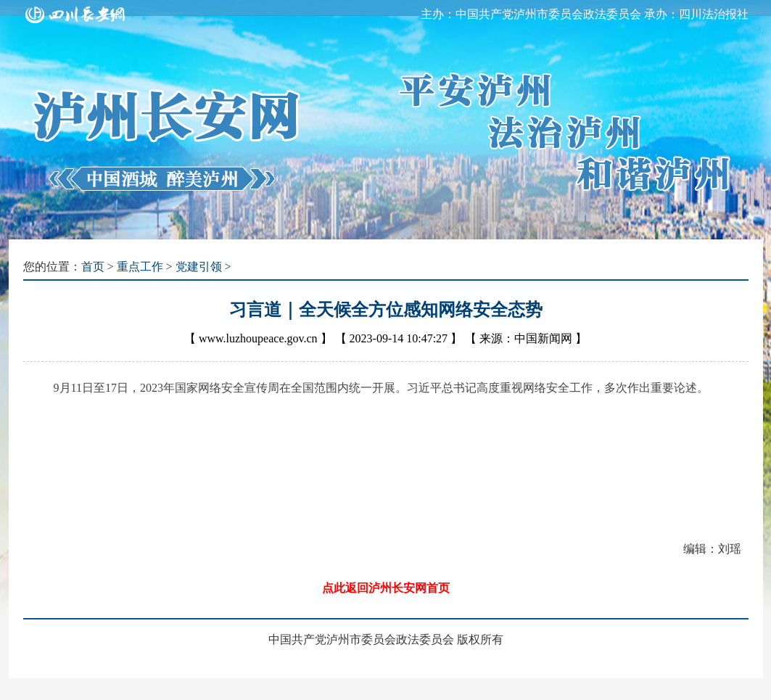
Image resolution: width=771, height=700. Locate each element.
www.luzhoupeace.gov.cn (258, 338)
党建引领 (199, 267)
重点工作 (140, 267)
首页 (93, 267)
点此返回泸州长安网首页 (386, 588)
